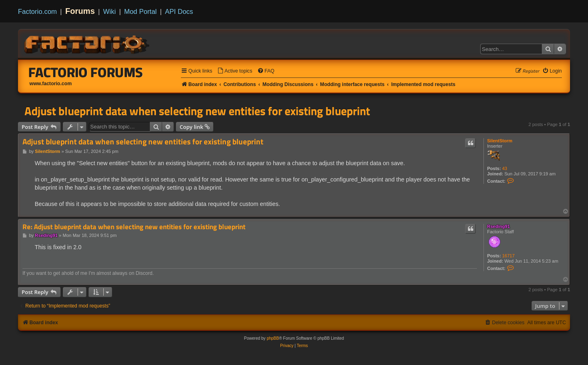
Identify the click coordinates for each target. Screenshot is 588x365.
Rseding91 (499, 226)
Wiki (110, 11)
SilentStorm (500, 141)
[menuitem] (235, 71)
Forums (80, 11)
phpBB (273, 338)
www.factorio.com (51, 84)
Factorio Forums (86, 72)
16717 (509, 256)
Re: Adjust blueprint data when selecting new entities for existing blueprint (134, 227)
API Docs (179, 11)
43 (505, 168)
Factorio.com (37, 11)
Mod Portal (140, 11)
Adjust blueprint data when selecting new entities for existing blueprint (197, 111)
